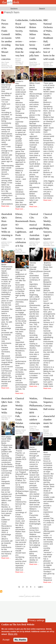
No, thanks (20, 640)
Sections (14, 9)
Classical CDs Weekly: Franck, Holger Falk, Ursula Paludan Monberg (20, 413)
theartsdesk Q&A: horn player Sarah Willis (7, 406)
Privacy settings (36, 620)
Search (42, 9)
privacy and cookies (33, 596)
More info (13, 634)
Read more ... (6, 206)
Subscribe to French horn (1, 591)
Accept (6, 640)
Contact (21, 596)
